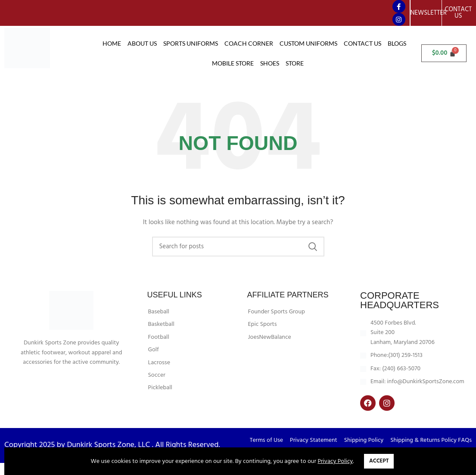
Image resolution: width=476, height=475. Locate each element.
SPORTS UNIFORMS (191, 43)
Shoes (270, 63)
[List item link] (191, 324)
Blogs (397, 43)
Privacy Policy (335, 461)
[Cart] (444, 53)
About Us (142, 43)
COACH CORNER (249, 43)
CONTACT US (362, 43)
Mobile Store (233, 63)
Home (112, 43)
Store (295, 63)
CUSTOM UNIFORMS (308, 43)
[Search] (238, 259)
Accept (379, 461)
